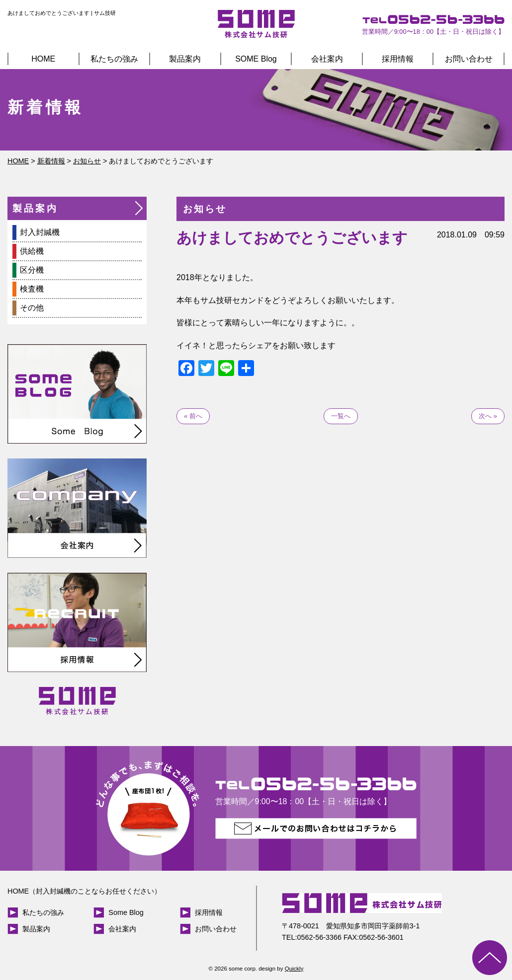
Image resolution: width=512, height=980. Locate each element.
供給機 (32, 251)
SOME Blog (256, 59)
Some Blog (126, 912)
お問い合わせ (469, 59)
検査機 (32, 289)
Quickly (294, 969)
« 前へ (193, 416)
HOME (43, 59)
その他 (32, 308)
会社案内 (327, 59)
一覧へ (341, 416)
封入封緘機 (40, 232)
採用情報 (398, 59)
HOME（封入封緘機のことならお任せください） (84, 891)
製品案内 (185, 59)
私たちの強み (114, 59)
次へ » (488, 416)
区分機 (32, 270)
